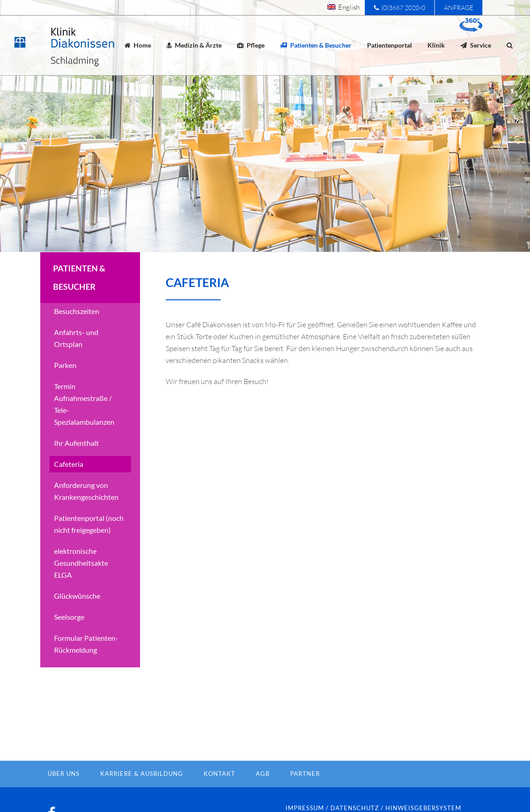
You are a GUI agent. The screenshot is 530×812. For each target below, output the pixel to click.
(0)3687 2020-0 (400, 8)
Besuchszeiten (77, 326)
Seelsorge (69, 632)
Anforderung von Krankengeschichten (86, 506)
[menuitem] (343, 7)
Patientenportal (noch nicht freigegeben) (89, 539)
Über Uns (64, 789)
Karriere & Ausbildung (142, 789)
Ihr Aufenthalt (76, 458)
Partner (305, 789)
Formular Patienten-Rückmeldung (86, 659)
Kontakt (219, 789)
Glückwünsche (77, 611)
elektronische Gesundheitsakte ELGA (81, 578)
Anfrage (459, 8)
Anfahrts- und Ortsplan (76, 353)
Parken (65, 380)
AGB (263, 789)
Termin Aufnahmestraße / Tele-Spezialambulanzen (84, 419)
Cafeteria (69, 479)
